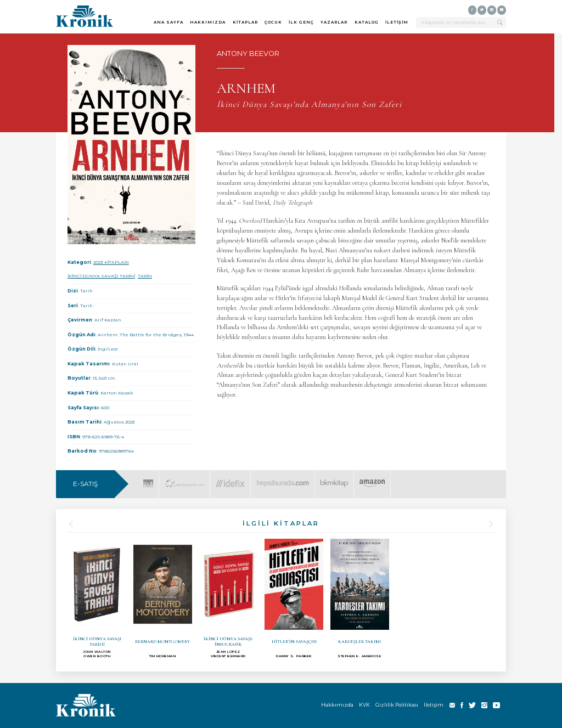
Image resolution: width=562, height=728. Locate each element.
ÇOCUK (273, 22)
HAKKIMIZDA (208, 22)
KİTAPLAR (245, 22)
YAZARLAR (334, 22)
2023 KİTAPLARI (111, 262)
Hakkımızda (337, 705)
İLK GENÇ (301, 22)
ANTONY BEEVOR (248, 53)
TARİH (145, 276)
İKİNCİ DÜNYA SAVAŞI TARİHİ (101, 276)
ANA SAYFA (168, 22)
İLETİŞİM (397, 22)
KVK (364, 705)
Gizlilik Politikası (397, 705)
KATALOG (367, 22)
